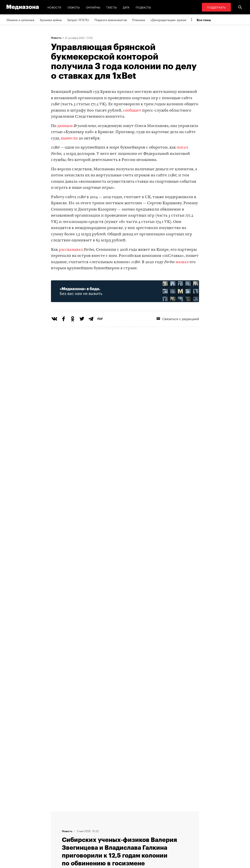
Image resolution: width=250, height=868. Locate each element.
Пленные (139, 20)
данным (65, 126)
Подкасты (143, 7)
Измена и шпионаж (20, 20)
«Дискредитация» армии (168, 20)
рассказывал (71, 250)
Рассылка (136, 821)
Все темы (204, 20)
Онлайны (93, 7)
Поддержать (216, 7)
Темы (79, 838)
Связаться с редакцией (92, 821)
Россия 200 (137, 838)
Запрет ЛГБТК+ (78, 20)
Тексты (111, 7)
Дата (126, 7)
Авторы (81, 830)
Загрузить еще (125, 678)
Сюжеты (74, 7)
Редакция (82, 813)
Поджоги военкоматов (111, 20)
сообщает (132, 111)
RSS (134, 813)
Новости (54, 7)
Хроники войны (51, 20)
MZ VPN (134, 830)
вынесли (69, 138)
